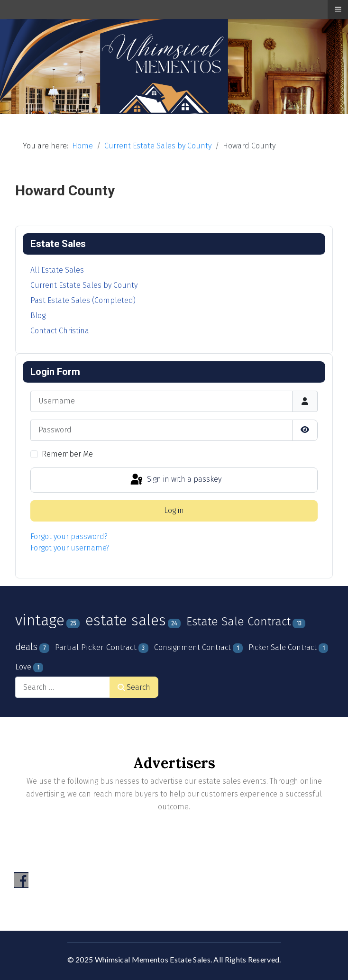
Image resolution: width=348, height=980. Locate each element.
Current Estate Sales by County (84, 285)
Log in (174, 510)
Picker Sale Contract (283, 647)
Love (23, 667)
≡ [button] (338, 9)
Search (134, 687)
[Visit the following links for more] (21, 880)
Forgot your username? (70, 548)
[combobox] (63, 687)
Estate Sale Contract (238, 622)
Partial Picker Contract (96, 647)
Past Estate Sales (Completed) (83, 300)
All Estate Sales (57, 270)
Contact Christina (60, 331)
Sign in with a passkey (175, 480)
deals (26, 647)
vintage (40, 620)
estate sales (126, 620)
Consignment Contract (192, 647)
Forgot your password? (69, 536)
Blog (38, 316)
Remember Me (67, 454)
